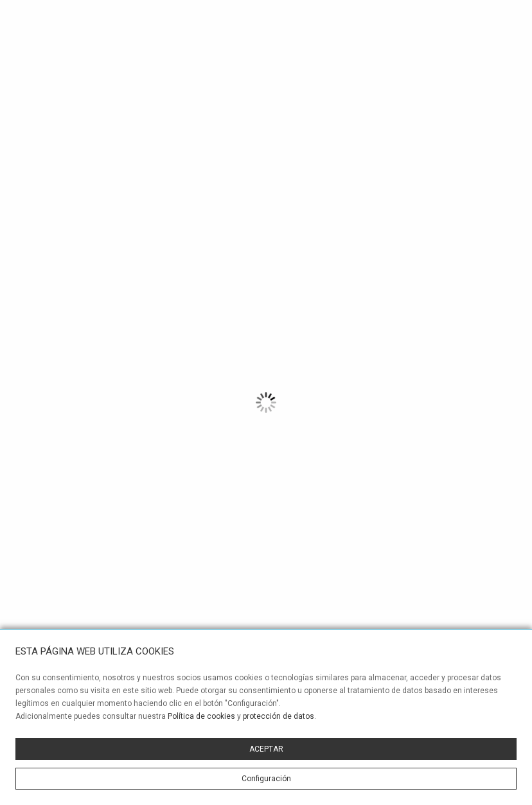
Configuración (266, 779)
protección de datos (279, 716)
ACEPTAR (266, 749)
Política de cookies (201, 716)
